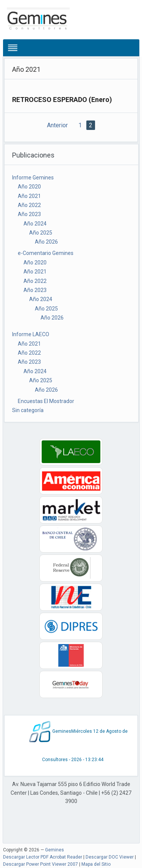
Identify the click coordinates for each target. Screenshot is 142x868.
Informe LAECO (31, 334)
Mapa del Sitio (96, 864)
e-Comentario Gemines (46, 253)
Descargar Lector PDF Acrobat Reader (43, 857)
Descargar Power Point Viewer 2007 (41, 864)
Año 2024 (35, 224)
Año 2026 (46, 242)
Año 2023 (29, 214)
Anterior (57, 125)
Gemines (55, 850)
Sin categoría (28, 410)
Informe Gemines (33, 178)
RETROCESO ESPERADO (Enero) (62, 100)
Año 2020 (29, 187)
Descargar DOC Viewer (110, 857)
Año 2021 (29, 196)
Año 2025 (41, 233)
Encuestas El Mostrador (46, 401)
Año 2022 (29, 205)
